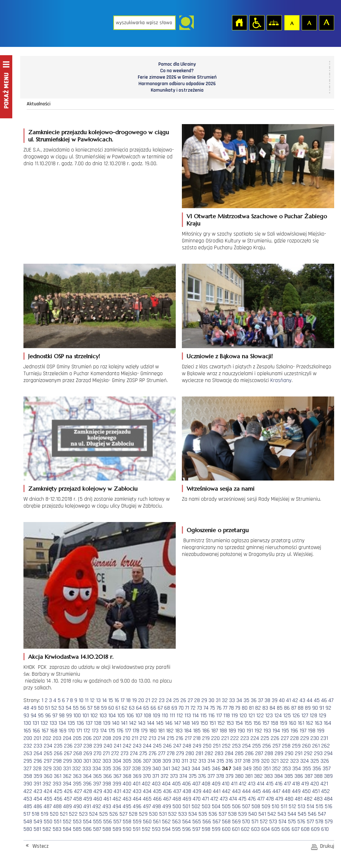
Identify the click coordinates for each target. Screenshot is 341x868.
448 (286, 791)
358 (28, 776)
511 (284, 806)
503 (206, 806)
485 (28, 806)
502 (196, 806)
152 (221, 723)
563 (176, 822)
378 (220, 776)
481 (299, 799)
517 (27, 814)
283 (219, 753)
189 (232, 731)
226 (275, 738)
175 (112, 731)
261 (316, 746)
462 (117, 799)
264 (38, 753)
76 (219, 708)
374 (183, 776)
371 (156, 776)
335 (107, 769)
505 (226, 806)
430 (108, 791)
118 (227, 716)
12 (92, 700)
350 (257, 769)
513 (301, 806)
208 (107, 738)
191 (250, 731)
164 (327, 723)
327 (27, 769)
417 (287, 784)
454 (38, 799)
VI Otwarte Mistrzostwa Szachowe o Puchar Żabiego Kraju (257, 220)
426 (68, 791)
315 (220, 761)
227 (285, 738)
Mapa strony (274, 22)
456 (58, 799)
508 (256, 806)
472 (214, 799)
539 (242, 814)
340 (157, 769)
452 (325, 791)
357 (327, 769)
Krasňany (281, 380)
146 (169, 723)
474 (233, 799)
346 (216, 769)
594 (166, 829)
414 (261, 784)
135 (71, 723)
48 (26, 708)
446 (267, 791)
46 (324, 700)
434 (147, 791)
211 (135, 738)
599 (216, 829)
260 (306, 746)
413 (252, 784)
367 (117, 776)
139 (107, 723)
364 (87, 776)
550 (48, 822)
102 (94, 716)
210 (126, 738)
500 (177, 806)
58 (97, 708)
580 (28, 829)
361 (58, 776)
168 (54, 731)
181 (161, 731)
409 (216, 784)
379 (229, 776)
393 (57, 784)
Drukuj (327, 846)
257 (276, 746)
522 (73, 814)
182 (170, 731)
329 (47, 769)
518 (36, 814)
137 (89, 723)
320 (265, 761)
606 (286, 829)
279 (180, 753)
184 (188, 731)
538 (232, 814)
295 (28, 761)
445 (257, 791)
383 (268, 776)
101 (86, 716)
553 (77, 822)
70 (181, 708)
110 (165, 716)
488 (57, 806)
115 (204, 716)
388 (318, 776)
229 (305, 738)
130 (27, 723)
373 (174, 776)
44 (310, 700)
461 (107, 799)
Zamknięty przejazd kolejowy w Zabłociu (83, 488)
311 (185, 761)
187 (215, 731)
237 (78, 746)
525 (104, 814)
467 (167, 799)
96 (48, 716)
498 (157, 806)
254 (246, 746)
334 (97, 769)
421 (324, 784)
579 (329, 822)
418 (296, 784)
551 (58, 822)
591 (137, 829)
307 (147, 761)
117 (219, 716)
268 (78, 753)
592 (146, 829)
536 (213, 814)
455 (48, 799)
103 (103, 716)
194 (276, 731)
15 (111, 700)
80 (245, 708)
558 (127, 822)
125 (287, 716)
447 (276, 791)
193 (267, 731)
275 (143, 753)
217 (188, 738)
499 (167, 806)
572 (264, 822)
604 (266, 829)
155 (248, 723)
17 (123, 700)
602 (245, 829)
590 (127, 829)
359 (38, 776)
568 (226, 822)
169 (63, 731)
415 (270, 784)
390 (28, 784)
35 (246, 700)
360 (48, 776)
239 (98, 746)
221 (225, 738)
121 (252, 716)
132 (44, 723)
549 (38, 822)
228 (294, 738)
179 (144, 731)
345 (206, 769)
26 (183, 700)
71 (187, 708)
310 (176, 761)
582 (47, 829)
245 (157, 746)
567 (217, 822)
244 (147, 746)
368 (127, 776)
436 (167, 791)
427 (78, 791)
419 (305, 784)
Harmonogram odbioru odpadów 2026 (177, 84)
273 (124, 753)
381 (249, 776)
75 (213, 708)
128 (313, 716)
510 (276, 806)
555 (97, 822)
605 (276, 829)
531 (163, 814)
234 (48, 746)
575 (292, 822)
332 (76, 769)
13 (98, 700)
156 (257, 723)
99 (69, 716)
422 (28, 791)
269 (88, 753)
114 (196, 716)
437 (177, 791)
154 (239, 723)
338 (136, 769)
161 (301, 723)
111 (172, 716)
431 (117, 791)
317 (238, 761)
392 (47, 784)
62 (124, 708)
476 (252, 799)
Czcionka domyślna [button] (292, 22)
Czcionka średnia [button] (309, 22)
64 (139, 708)
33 (232, 700)
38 (267, 700)
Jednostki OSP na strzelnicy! (64, 356)
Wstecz (41, 846)
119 (235, 716)
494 (117, 806)
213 (152, 738)
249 (197, 746)
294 (328, 753)
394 (67, 784)
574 (283, 822)
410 (226, 784)
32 (225, 700)
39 (275, 700)
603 (255, 829)
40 (282, 700)
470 (197, 799)
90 (315, 708)
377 (211, 776)
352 (276, 769)
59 (104, 708)
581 (37, 829)
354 (297, 769)
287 (259, 753)
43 (302, 700)
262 (325, 746)
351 (267, 769)
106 (130, 716)
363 (77, 776)
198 (312, 731)
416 (279, 784)
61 (118, 708)
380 (239, 776)
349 (247, 769)
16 (117, 700)
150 (204, 723)
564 (187, 822)
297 (48, 761)
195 (285, 731)
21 (148, 700)
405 (176, 784)
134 (62, 723)
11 (87, 700)
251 (217, 746)
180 (153, 731)
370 (147, 776)
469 (187, 799)
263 (28, 753)
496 (137, 806)
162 (309, 723)
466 (157, 799)
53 (61, 708)
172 (87, 731)
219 (206, 738)
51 (47, 708)
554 (87, 822)
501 (186, 806)
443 (236, 791)
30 (211, 700)
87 (294, 708)
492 (97, 806)
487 (48, 806)
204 (67, 738)
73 (200, 708)
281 (199, 753)
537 (223, 814)
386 (299, 776)
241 (117, 746)
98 (62, 716)
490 (78, 806)
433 (137, 791)
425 (58, 791)
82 (258, 708)
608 (305, 829)
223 (245, 738)
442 (226, 791)
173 (95, 731)
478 (270, 799)
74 (206, 708)
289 (279, 753)
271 (106, 753)
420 (315, 784)
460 (98, 799)
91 (322, 708)
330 (57, 769)
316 (229, 761)
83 (265, 708)
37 (261, 700)
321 (275, 761)
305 (127, 761)
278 (171, 753)
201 (37, 738)
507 (246, 806)
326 (325, 761)
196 (294, 731)
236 (68, 746)
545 (302, 814)
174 (103, 731)
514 (311, 806)
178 (136, 731)
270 (97, 753)
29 (204, 700)
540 (253, 814)
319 (256, 761)
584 (67, 829)
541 (262, 814)
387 (309, 776)
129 (322, 716)
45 (317, 700)
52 (54, 708)
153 (230, 723)
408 (206, 784)
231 (324, 738)
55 (76, 708)
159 (283, 723)
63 (132, 708)
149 (195, 723)
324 (305, 761)
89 (308, 708)
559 (137, 822)
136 (80, 723)
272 (115, 753)
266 (58, 753)
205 (77, 738)
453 (28, 799)
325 (315, 761)
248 (187, 746)
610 (325, 829)
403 (156, 784)
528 (133, 814)
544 (292, 814)
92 (328, 708)
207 (97, 738)
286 (249, 753)
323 (294, 761)
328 (37, 769)
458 (78, 799)
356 (317, 769)
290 (289, 753)
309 (167, 761)
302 (97, 761)
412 (243, 784)
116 (211, 716)
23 (162, 700)
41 (288, 700)
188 (223, 731)
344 (196, 769)
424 (48, 791)
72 (193, 708)
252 (226, 746)
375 (193, 776)
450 (306, 791)
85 (280, 708)
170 (71, 731)
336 (117, 769)
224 (255, 738)
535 (203, 814)
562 (166, 822)
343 (186, 769)
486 (38, 806)
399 (117, 784)
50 (41, 708)
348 (237, 769)
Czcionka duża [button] (326, 22)
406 (187, 784)
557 (117, 822)
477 (261, 799)
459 (88, 799)
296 (38, 761)
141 (124, 723)
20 (141, 700)
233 (38, 746)
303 (107, 761)
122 (260, 716)
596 (187, 829)
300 (78, 761)
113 (188, 716)
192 (258, 731)
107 (139, 716)
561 (157, 822)
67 (160, 708)
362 (67, 776)
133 (53, 723)
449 (296, 791)
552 (67, 822)
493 (107, 806)
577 (310, 822)
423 (38, 791)
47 (331, 700)
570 (246, 822)
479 (279, 799)
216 (180, 738)
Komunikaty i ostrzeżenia (177, 90)
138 (98, 723)
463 (127, 799)
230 (315, 738)
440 (207, 791)
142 (133, 723)
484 (328, 799)
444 (246, 791)
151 (213, 723)
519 (45, 814)
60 (111, 708)
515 (320, 806)
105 (121, 716)
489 (67, 806)
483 (318, 799)
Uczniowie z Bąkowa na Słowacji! (230, 356)
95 (41, 716)
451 (316, 791)
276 (153, 753)
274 (134, 753)
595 (176, 829)
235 (58, 746)
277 (162, 753)
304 (117, 761)
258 (286, 746)
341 (166, 769)
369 (137, 776)
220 (215, 738)
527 (123, 814)
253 (236, 746)
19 (134, 700)
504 (216, 806)
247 (177, 746)
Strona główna (239, 22)
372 (165, 776)
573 (273, 822)
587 (97, 829)
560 (147, 822)
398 (107, 784)
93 (26, 716)
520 (54, 814)
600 (226, 829)
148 (186, 723)
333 (87, 769)
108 (147, 716)
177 (128, 731)
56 (83, 708)
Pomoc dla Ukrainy (177, 64)
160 (292, 723)
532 (172, 814)
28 (197, 700)
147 (177, 723)
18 (128, 700)
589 (117, 829)
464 (137, 799)
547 (322, 814)
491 (87, 806)
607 (296, 829)
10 (81, 700)
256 (267, 746)
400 (127, 784)
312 (193, 761)
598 (206, 829)
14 (104, 700)
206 (87, 738)
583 (57, 829)
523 (83, 814)
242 (127, 746)
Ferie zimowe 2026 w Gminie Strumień (177, 77)
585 (77, 829)
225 (265, 738)
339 (147, 769)
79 (238, 708)
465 (147, 799)
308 (157, 761)
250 (207, 746)
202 (47, 738)
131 (36, 723)
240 (108, 746)
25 (176, 700)
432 (127, 791)
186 (206, 731)
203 (57, 738)
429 (98, 791)
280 (190, 753)
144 (151, 723)
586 (87, 829)
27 (190, 700)
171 (79, 731)
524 (93, 814)
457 (68, 799)
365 (97, 776)
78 (231, 708)
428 (88, 791)
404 (166, 784)
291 (299, 753)
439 (197, 791)
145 (160, 723)
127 (305, 716)
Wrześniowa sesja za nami (220, 488)
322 (284, 761)
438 (187, 791)
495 (127, 806)
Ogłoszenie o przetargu (218, 530)
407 (196, 784)
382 (258, 776)
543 (282, 814)
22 (154, 700)
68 (167, 708)
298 (57, 761)
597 (196, 829)
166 (36, 731)
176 (120, 731)
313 (202, 761)
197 (303, 731)
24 (169, 700)
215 (170, 738)
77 (225, 708)
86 (287, 708)
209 (117, 738)
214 (161, 738)
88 (301, 708)
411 (234, 784)
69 (174, 708)
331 (67, 769)
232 (28, 746)
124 (278, 716)
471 (206, 799)
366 (108, 776)
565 (197, 822)
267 (68, 753)
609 (315, 829)
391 (37, 784)
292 (308, 753)
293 (318, 753)
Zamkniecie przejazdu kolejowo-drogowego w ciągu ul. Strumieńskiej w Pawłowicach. (99, 136)
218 (197, 738)
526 (114, 814)
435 (157, 791)
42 (295, 700)
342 (176, 769)
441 (217, 791)
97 (55, 716)
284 (229, 753)
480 (289, 799)
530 (153, 814)
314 (211, 761)
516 (329, 806)
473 (224, 799)
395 (77, 784)
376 (202, 776)
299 (67, 761)
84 (272, 708)
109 (156, 716)
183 (179, 731)
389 (328, 776)
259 (296, 746)
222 (235, 738)
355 (307, 769)
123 (269, 716)
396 (87, 784)
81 (251, 708)
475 (242, 799)
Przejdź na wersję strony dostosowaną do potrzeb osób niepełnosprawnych (257, 22)
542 (272, 814)
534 (193, 814)
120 (243, 716)
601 (236, 829)
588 (107, 829)
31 (218, 700)
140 (116, 723)
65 (146, 708)
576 (301, 822)
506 (236, 806)
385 (289, 776)
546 (312, 814)
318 (247, 761)
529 (143, 814)
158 (274, 723)
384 (279, 776)
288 (269, 753)
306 (137, 761)
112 (180, 716)
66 (153, 708)
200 (28, 738)
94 (34, 716)
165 (27, 731)
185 (197, 731)
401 (137, 784)
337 (127, 769)
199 (321, 731)
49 (34, 708)
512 (292, 806)
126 (296, 716)
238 (88, 746)
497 (147, 806)
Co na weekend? (177, 71)
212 (143, 738)
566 (207, 822)
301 (87, 761)
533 (183, 814)
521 (64, 814)
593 (156, 829)
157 (266, 723)
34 (239, 700)
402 (146, 784)
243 (137, 746)
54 (69, 708)
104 (112, 716)
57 (90, 708)
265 (48, 753)
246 (167, 746)
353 (287, 769)
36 (254, 700)
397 (97, 784)
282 (209, 753)
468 (177, 799)
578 (319, 822)
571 (255, 822)
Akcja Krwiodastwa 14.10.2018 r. (71, 657)
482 (308, 799)
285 (239, 753)
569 (236, 822)
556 (108, 822)
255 (257, 746)
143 (142, 723)
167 (45, 731)
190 (241, 731)
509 (266, 806)
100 (77, 716)
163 (318, 723)
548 (28, 822)
